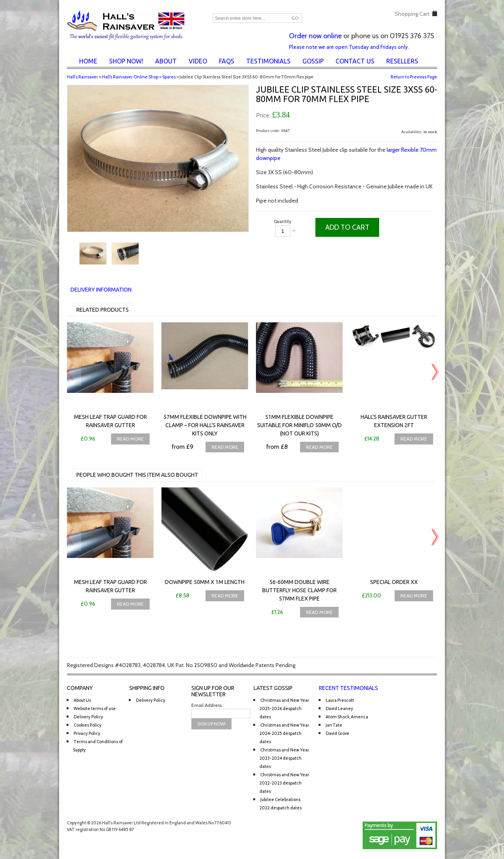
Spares (169, 77)
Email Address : (208, 705)
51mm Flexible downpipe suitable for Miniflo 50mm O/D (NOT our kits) (299, 425)
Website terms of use (95, 708)
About (166, 61)
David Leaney (339, 708)
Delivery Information (101, 290)
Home (88, 61)
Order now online (315, 36)
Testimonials (268, 61)
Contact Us (355, 61)
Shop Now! (126, 61)
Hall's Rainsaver (82, 77)
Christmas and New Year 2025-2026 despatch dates (284, 708)
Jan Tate (334, 725)
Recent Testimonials (348, 688)
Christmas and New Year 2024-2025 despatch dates (284, 733)
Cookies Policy (88, 725)
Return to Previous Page (414, 77)
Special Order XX (394, 582)
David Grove (337, 733)
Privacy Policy (87, 733)
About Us (82, 700)
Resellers (402, 61)
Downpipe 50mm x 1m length (205, 582)
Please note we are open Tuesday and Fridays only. (349, 47)
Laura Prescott (340, 700)
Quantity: (283, 221)
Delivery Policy (88, 717)
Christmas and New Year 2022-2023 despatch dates (284, 783)
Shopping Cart (412, 14)
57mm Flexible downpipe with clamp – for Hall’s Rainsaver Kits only (205, 425)
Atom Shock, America (347, 717)
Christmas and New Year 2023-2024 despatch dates (284, 758)
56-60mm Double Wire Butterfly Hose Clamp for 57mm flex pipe (299, 590)
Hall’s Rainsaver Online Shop (130, 77)
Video (198, 61)
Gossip (313, 61)
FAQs (227, 61)
